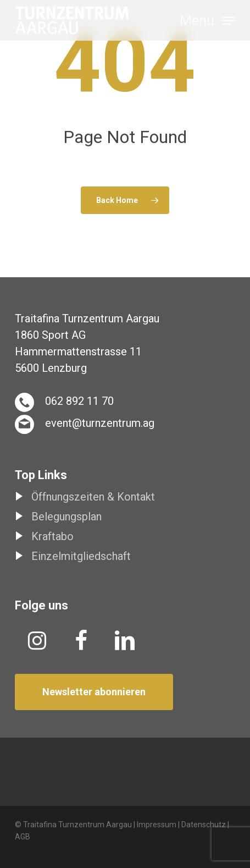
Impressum (157, 825)
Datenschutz (204, 825)
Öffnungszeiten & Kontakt (93, 497)
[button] (207, 20)
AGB (23, 837)
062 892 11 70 (79, 401)
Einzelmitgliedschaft (81, 556)
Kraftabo (52, 536)
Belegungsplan (66, 517)
